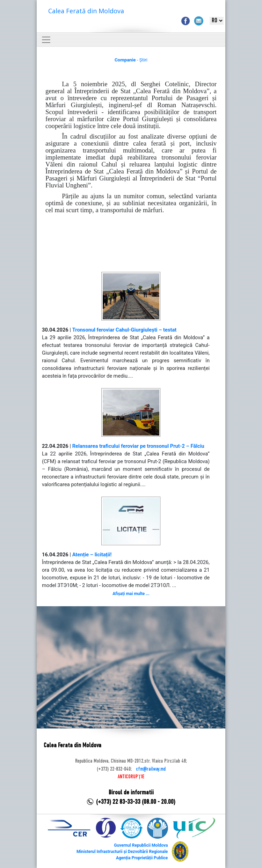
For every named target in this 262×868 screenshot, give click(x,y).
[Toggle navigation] (46, 40)
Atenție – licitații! (92, 555)
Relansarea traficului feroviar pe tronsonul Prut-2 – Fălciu (138, 446)
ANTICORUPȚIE (131, 777)
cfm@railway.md (151, 769)
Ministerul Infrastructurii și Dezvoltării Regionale (122, 852)
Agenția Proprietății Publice (142, 858)
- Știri (131, 60)
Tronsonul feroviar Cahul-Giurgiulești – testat (125, 330)
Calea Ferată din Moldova (86, 11)
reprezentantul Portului (143, 98)
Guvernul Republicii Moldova (141, 845)
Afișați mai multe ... (131, 594)
